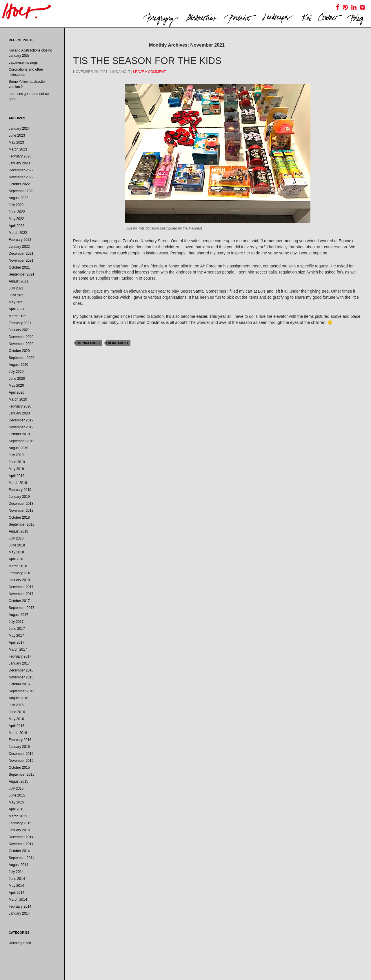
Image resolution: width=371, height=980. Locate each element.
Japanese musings (23, 63)
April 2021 (17, 309)
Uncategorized (20, 943)
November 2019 (21, 427)
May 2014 (16, 886)
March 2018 (18, 566)
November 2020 (21, 344)
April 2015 (17, 809)
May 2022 (16, 219)
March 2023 (18, 149)
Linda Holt (120, 72)
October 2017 (19, 601)
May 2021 (16, 302)
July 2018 (16, 538)
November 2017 (21, 594)
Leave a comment (149, 72)
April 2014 (17, 893)
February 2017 (20, 656)
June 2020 (17, 379)
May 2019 (16, 469)
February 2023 (20, 156)
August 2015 (18, 781)
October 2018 (19, 517)
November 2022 (21, 177)
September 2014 (22, 858)
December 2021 (21, 254)
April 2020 (17, 392)
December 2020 (21, 337)
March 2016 (18, 733)
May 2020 (16, 386)
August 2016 (18, 698)
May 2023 (16, 142)
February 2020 (20, 406)
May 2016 (16, 719)
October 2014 (19, 851)
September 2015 (22, 775)
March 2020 (18, 399)
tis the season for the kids (147, 61)
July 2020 (16, 372)
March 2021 (18, 316)
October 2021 (19, 267)
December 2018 (21, 504)
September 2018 (22, 524)
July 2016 (16, 705)
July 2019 (16, 455)
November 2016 (21, 677)
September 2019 (22, 441)
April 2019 (17, 476)
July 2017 (16, 622)
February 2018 (20, 573)
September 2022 (22, 191)
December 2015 (21, 754)
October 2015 (19, 768)
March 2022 (18, 233)
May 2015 (16, 802)
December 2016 (21, 670)
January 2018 (19, 580)
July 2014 (16, 872)
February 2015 (20, 823)
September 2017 (22, 608)
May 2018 (16, 552)
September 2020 (22, 358)
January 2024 (19, 129)
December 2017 (21, 587)
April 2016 (17, 726)
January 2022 (19, 247)
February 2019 (20, 490)
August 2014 (18, 865)
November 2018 (21, 511)
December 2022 (21, 170)
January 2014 (19, 913)
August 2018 (18, 531)
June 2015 (17, 795)
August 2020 (18, 365)
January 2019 (19, 497)
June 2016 (17, 712)
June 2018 (17, 545)
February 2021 (20, 323)
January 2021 (19, 330)
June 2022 (17, 212)
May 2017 (16, 636)
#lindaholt (118, 343)
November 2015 (21, 761)
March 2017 (18, 649)
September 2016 (22, 691)
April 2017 (17, 643)
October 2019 (19, 434)
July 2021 (16, 288)
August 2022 (18, 198)
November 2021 (21, 260)
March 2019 (18, 483)
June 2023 (17, 135)
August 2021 (18, 281)
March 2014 (18, 900)
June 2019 (17, 462)
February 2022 (20, 240)
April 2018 (17, 559)
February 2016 (20, 740)
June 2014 (17, 879)
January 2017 (19, 663)
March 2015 (18, 816)
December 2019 (21, 420)
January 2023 (19, 163)
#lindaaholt (89, 343)
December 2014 (21, 837)
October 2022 (19, 184)
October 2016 (19, 684)
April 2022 (17, 226)
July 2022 (16, 205)
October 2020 (19, 351)
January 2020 (19, 413)
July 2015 (16, 788)
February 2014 (20, 906)
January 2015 (19, 830)
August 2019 (18, 448)
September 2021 (22, 274)
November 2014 (21, 844)
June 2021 (17, 295)
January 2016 (19, 747)
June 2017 (17, 629)
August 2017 (18, 615)
